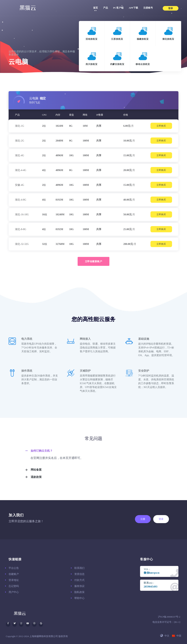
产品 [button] (107, 7)
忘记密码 (14, 586)
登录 (161, 519)
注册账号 (148, 8)
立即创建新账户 (94, 261)
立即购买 (161, 126)
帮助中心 (79, 598)
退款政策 (36, 477)
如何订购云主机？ (42, 451)
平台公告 (14, 568)
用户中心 (14, 592)
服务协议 (79, 586)
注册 (143, 519)
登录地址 (14, 580)
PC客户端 (118, 8)
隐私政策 (79, 592)
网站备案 (36, 470)
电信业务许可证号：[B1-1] (166, 622)
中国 (177, 636)
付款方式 (79, 580)
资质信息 (79, 574)
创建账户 (14, 574)
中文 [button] (165, 636)
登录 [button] (171, 8)
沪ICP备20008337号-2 (169, 617)
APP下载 (133, 8)
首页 (96, 8)
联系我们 (79, 568)
